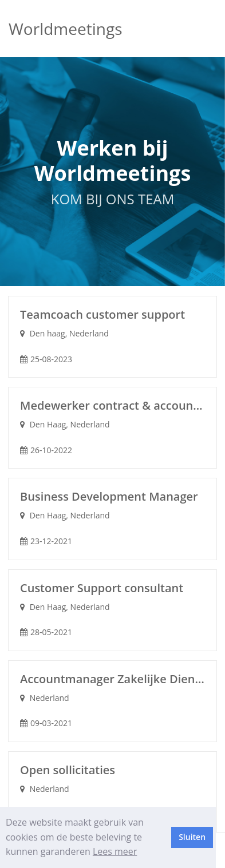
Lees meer (115, 851)
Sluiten (192, 837)
